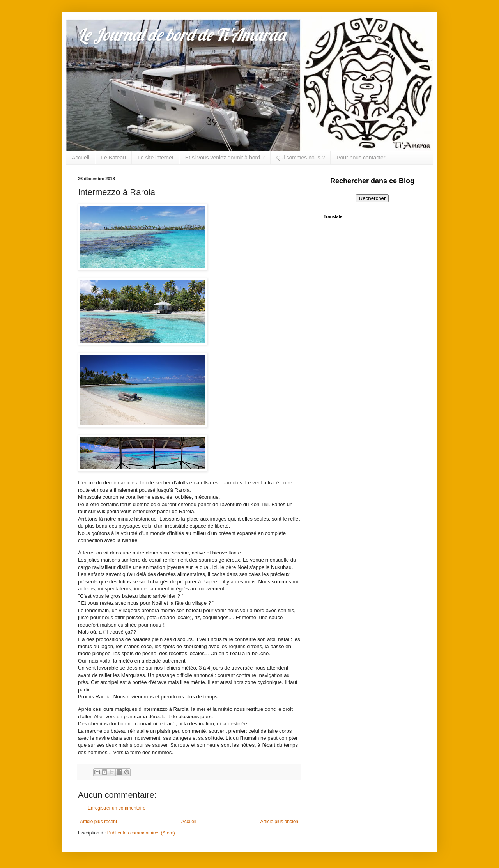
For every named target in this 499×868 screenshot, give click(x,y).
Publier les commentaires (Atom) (141, 833)
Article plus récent (98, 822)
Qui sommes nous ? (301, 158)
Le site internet (156, 158)
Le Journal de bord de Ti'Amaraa (182, 35)
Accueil (81, 158)
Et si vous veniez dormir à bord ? (225, 158)
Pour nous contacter (361, 158)
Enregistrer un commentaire (117, 808)
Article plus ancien (279, 822)
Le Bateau (113, 158)
